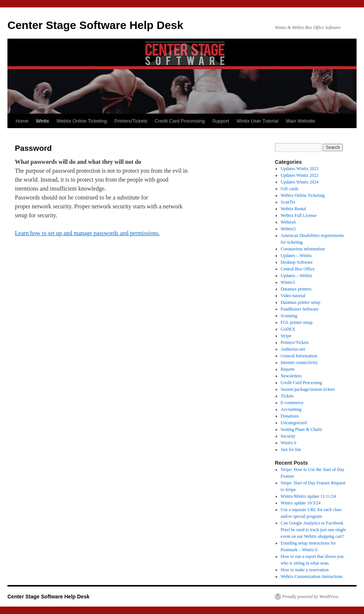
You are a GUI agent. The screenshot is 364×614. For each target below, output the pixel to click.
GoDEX (288, 329)
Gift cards (290, 189)
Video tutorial (293, 296)
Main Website (300, 121)
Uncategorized (294, 423)
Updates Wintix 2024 (300, 182)
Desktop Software (297, 262)
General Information (299, 356)
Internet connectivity (299, 363)
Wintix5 (288, 282)
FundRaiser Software (300, 309)
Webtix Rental (294, 209)
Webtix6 (288, 222)
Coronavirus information (303, 249)
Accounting (291, 409)
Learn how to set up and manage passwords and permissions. (87, 233)
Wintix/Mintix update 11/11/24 (308, 496)
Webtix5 (288, 229)
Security (288, 436)
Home (22, 121)
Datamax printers (296, 289)
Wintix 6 (289, 443)
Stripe (286, 336)
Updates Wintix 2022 (300, 175)
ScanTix (288, 202)
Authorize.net (293, 349)
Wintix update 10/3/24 (301, 503)
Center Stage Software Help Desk (95, 25)
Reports (288, 369)
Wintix (43, 121)
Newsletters (291, 376)
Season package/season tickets (308, 389)
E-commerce (292, 403)
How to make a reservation (305, 570)
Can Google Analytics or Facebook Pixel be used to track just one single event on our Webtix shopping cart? (313, 530)
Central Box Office (298, 269)
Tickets (287, 396)
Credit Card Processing (180, 121)
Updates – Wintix (296, 256)
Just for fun (291, 449)
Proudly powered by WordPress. (311, 597)
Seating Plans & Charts (302, 429)
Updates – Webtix (297, 276)
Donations (290, 416)
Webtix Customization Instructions (312, 576)
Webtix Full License (299, 215)
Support (221, 121)
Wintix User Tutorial (258, 121)
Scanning (289, 316)
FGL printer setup (297, 322)
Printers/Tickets (131, 121)
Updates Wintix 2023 (300, 169)
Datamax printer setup (301, 302)
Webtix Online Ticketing (82, 121)
